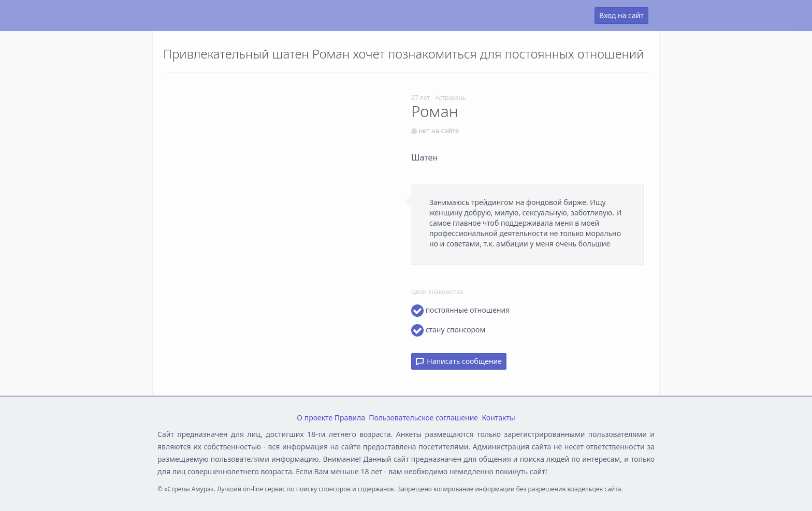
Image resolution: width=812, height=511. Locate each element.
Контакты (498, 418)
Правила (350, 418)
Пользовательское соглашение (423, 418)
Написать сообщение (459, 361)
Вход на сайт (621, 15)
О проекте (315, 418)
